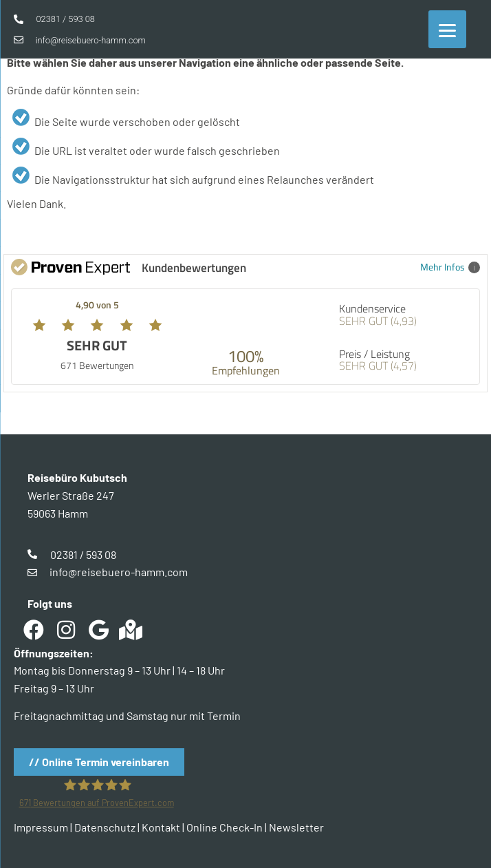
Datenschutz (105, 827)
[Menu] (447, 29)
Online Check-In (225, 827)
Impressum (41, 827)
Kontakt (161, 827)
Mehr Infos (450, 267)
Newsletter (296, 827)
